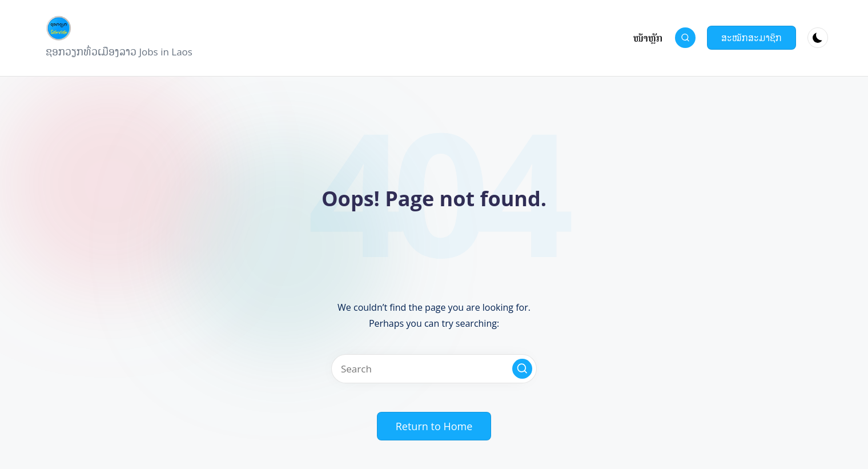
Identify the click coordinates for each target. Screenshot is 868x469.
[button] (752, 38)
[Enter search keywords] (434, 369)
